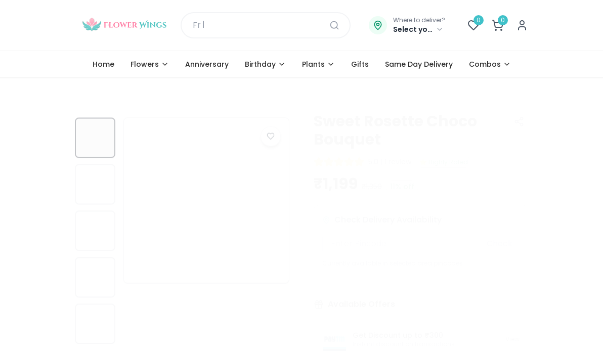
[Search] (334, 25)
